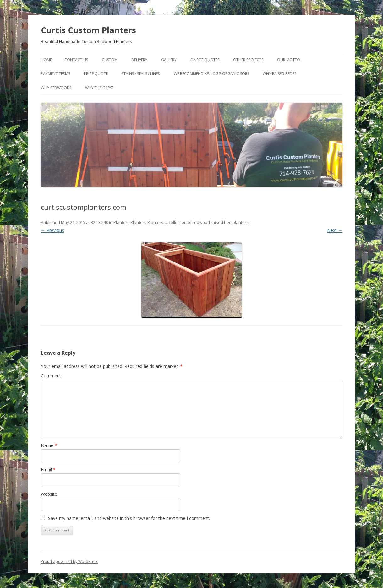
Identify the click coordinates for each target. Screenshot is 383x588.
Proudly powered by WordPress (69, 561)
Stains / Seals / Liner (141, 74)
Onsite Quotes (205, 60)
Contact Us (76, 60)
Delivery (139, 60)
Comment (51, 376)
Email (48, 469)
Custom (110, 60)
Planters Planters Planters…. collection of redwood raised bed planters (181, 222)
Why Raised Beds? (279, 74)
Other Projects (248, 60)
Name (49, 445)
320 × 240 (99, 222)
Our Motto (289, 60)
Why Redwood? (56, 88)
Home (46, 60)
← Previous (52, 230)
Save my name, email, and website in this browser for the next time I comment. (129, 518)
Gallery (169, 60)
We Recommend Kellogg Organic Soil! (211, 74)
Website (49, 494)
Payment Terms (55, 74)
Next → (335, 230)
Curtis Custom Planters (88, 30)
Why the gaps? (99, 88)
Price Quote (96, 74)
